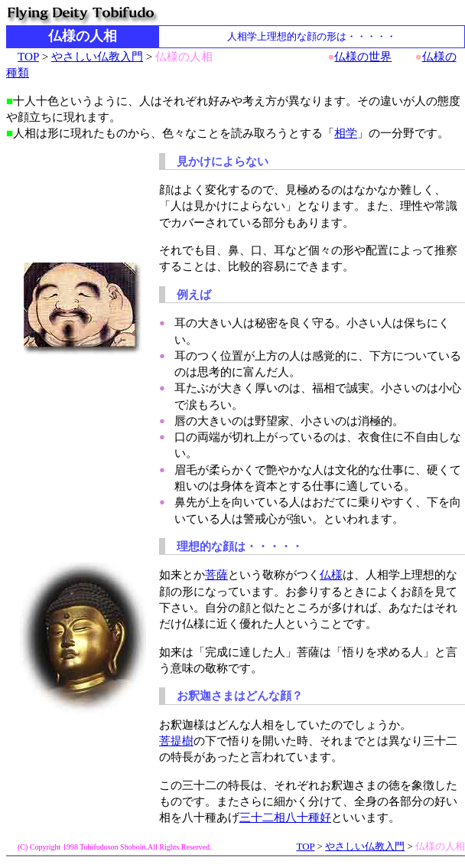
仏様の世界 (363, 56)
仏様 (331, 574)
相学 (346, 133)
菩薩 (216, 574)
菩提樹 (176, 741)
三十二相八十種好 (285, 817)
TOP (28, 56)
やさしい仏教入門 (97, 56)
